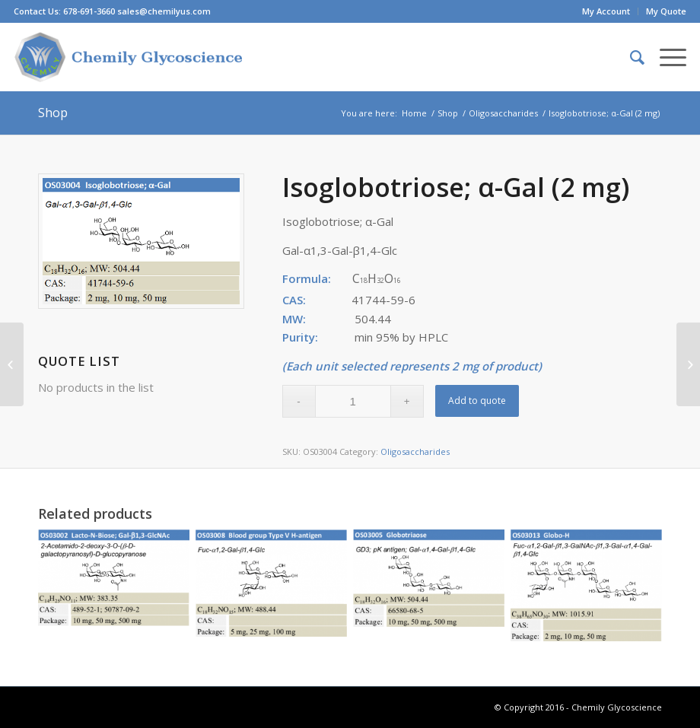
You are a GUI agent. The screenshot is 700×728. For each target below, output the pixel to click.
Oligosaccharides (503, 113)
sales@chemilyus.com (164, 11)
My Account (606, 11)
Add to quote (477, 401)
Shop (53, 113)
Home (414, 113)
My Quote (666, 11)
